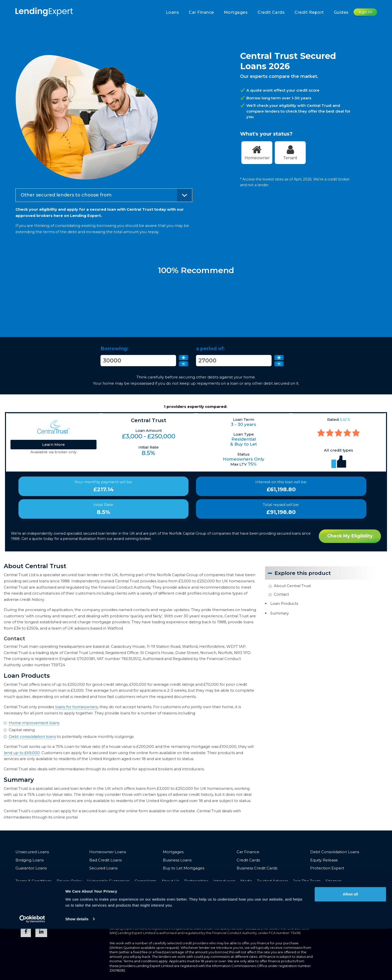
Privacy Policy (69, 881)
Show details (77, 970)
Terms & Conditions (34, 881)
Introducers (224, 881)
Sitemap (334, 881)
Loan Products (284, 603)
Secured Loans (103, 868)
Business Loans (177, 860)
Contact (281, 594)
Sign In (365, 12)
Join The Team (307, 881)
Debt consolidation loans (32, 737)
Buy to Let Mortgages (184, 868)
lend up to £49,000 (22, 753)
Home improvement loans (34, 723)
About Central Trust (292, 586)
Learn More (53, 444)
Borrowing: (114, 349)
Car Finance (201, 12)
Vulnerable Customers (108, 881)
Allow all (350, 945)
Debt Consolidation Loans (335, 852)
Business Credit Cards (257, 868)
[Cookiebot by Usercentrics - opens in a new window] (32, 970)
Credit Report (309, 12)
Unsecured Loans (32, 852)
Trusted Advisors (273, 881)
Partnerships (196, 881)
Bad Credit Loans (105, 860)
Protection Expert (327, 868)
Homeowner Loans (108, 852)
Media (246, 881)
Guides (341, 12)
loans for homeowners (76, 707)
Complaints (146, 881)
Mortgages (236, 12)
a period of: (210, 349)
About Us (170, 881)
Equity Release (324, 860)
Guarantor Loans (31, 868)
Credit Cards (271, 12)
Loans (172, 12)
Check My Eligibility (350, 536)
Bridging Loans (30, 860)
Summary (280, 613)
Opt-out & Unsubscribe (38, 889)
